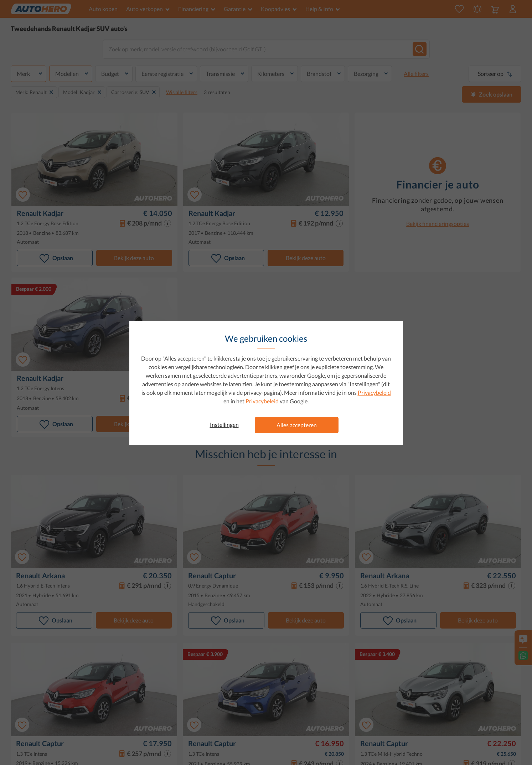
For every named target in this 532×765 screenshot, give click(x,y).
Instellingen (224, 425)
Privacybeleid (374, 392)
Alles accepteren (297, 425)
